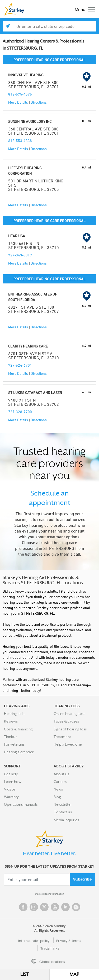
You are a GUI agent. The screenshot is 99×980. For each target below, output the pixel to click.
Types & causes (66, 721)
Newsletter (63, 804)
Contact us (63, 812)
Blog (57, 797)
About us (61, 774)
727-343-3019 (20, 255)
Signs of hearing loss (70, 729)
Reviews (11, 721)
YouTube (55, 907)
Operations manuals (21, 804)
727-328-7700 (20, 412)
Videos (10, 789)
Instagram (34, 907)
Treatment (62, 737)
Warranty (11, 797)
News (58, 789)
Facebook (23, 907)
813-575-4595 (20, 94)
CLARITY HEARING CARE (28, 346)
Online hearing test (69, 714)
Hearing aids (14, 714)
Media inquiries (66, 820)
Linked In (65, 907)
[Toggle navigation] (84, 9)
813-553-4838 (20, 141)
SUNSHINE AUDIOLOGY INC (30, 121)
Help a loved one (68, 744)
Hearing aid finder (19, 752)
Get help (11, 774)
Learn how (13, 782)
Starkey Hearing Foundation (49, 894)
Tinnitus (11, 737)
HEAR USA (17, 236)
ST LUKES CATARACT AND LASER (35, 392)
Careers (60, 782)
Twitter (44, 907)
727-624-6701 (20, 365)
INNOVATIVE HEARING (26, 75)
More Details (18, 102)
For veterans (14, 744)
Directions (39, 102)
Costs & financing (18, 729)
